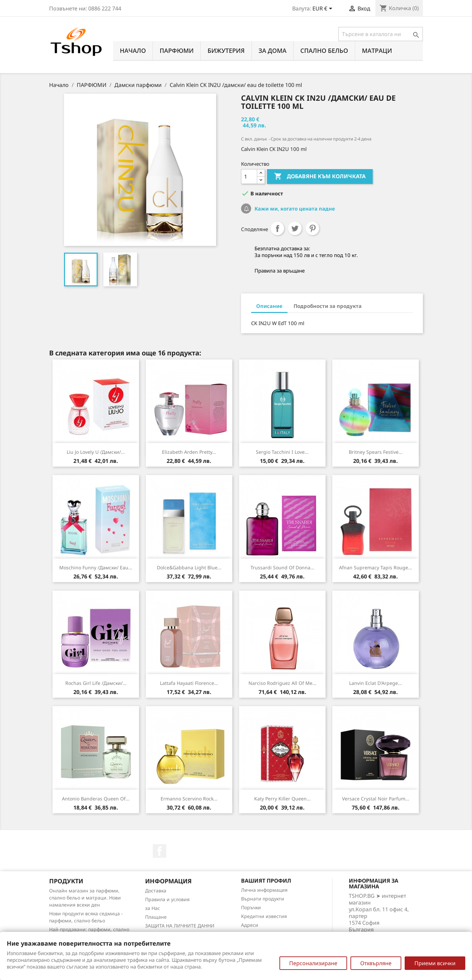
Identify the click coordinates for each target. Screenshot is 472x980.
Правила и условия (167, 899)
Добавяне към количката (320, 177)
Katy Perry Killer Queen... (282, 799)
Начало (133, 51)
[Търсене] (381, 34)
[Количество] (249, 177)
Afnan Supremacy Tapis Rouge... (376, 567)
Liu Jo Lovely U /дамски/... (96, 452)
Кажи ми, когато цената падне (294, 209)
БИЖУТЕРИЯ (226, 51)
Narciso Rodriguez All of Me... (282, 683)
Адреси (250, 925)
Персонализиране (313, 963)
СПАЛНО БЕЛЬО (324, 51)
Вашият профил (266, 881)
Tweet (295, 228)
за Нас (153, 908)
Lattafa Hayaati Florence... (189, 683)
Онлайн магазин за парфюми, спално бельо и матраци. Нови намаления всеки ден (85, 898)
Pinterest (312, 228)
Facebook (160, 851)
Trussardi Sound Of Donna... (282, 567)
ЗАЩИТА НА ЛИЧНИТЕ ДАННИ (180, 926)
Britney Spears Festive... (376, 452)
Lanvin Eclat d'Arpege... (376, 683)
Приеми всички (435, 963)
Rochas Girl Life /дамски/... (96, 683)
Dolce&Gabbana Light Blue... (189, 567)
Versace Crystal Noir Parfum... (376, 799)
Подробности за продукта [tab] (328, 306)
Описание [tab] (269, 306)
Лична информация (264, 890)
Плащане (156, 917)
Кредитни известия (264, 916)
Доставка (156, 891)
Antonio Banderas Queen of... (96, 799)
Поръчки (251, 907)
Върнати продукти (263, 899)
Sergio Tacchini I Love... (282, 452)
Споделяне (277, 228)
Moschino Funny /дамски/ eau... (96, 567)
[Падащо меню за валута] (324, 9)
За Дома (273, 51)
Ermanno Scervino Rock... (189, 799)
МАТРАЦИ (377, 51)
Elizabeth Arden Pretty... (189, 452)
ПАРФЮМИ (177, 51)
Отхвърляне (376, 963)
